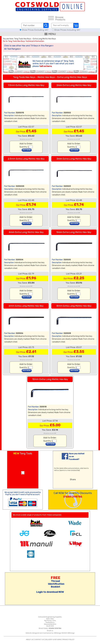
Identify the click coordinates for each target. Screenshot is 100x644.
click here (83, 468)
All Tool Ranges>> (13, 49)
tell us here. (46, 66)
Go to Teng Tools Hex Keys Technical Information (23, 41)
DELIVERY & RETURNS (53, 639)
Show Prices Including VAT (66, 30)
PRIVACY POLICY (68, 639)
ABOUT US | (30, 639)
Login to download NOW (50, 592)
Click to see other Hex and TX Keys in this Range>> (29, 46)
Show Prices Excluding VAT (34, 30)
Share (73, 479)
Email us (50, 631)
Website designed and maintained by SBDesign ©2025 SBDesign (50, 633)
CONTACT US (39, 639)
